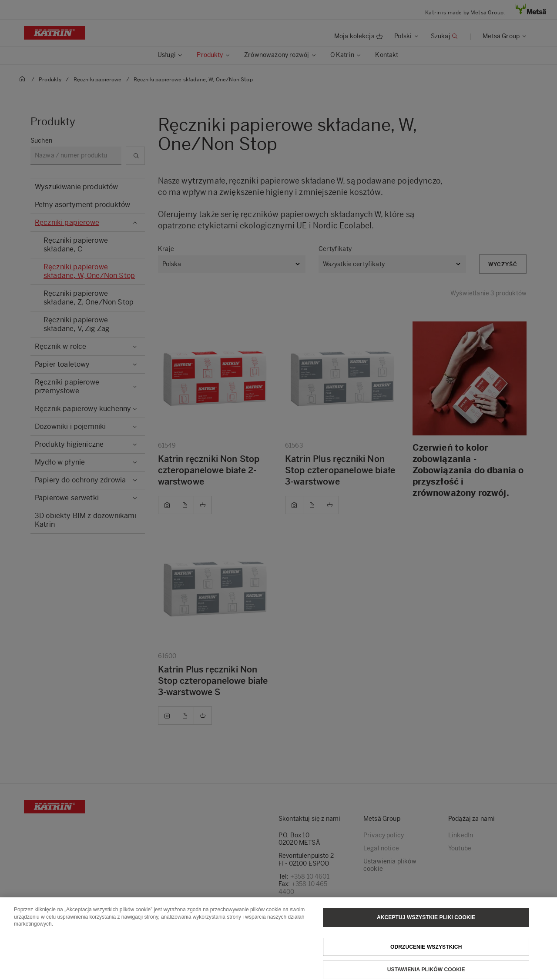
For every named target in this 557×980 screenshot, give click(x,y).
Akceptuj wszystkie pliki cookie (426, 930)
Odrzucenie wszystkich (426, 959)
